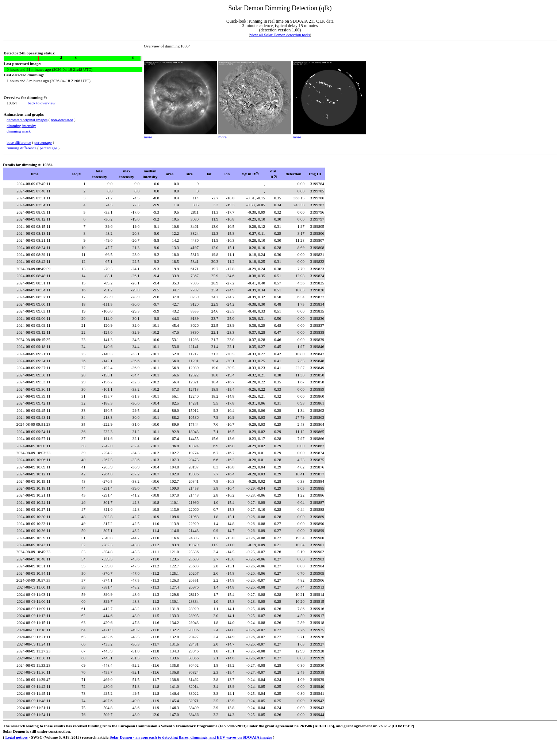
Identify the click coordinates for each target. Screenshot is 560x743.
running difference (21, 148)
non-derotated (62, 120)
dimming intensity (21, 126)
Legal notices (16, 737)
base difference (19, 142)
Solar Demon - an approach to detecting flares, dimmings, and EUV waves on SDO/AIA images (191, 737)
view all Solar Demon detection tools (280, 35)
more (148, 137)
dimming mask (19, 131)
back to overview (42, 103)
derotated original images (27, 120)
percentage (43, 142)
